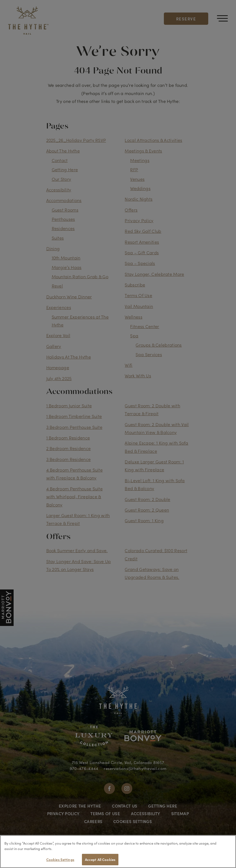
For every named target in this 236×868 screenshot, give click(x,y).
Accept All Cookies (100, 859)
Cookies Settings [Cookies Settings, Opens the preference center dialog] (60, 859)
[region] (118, 852)
